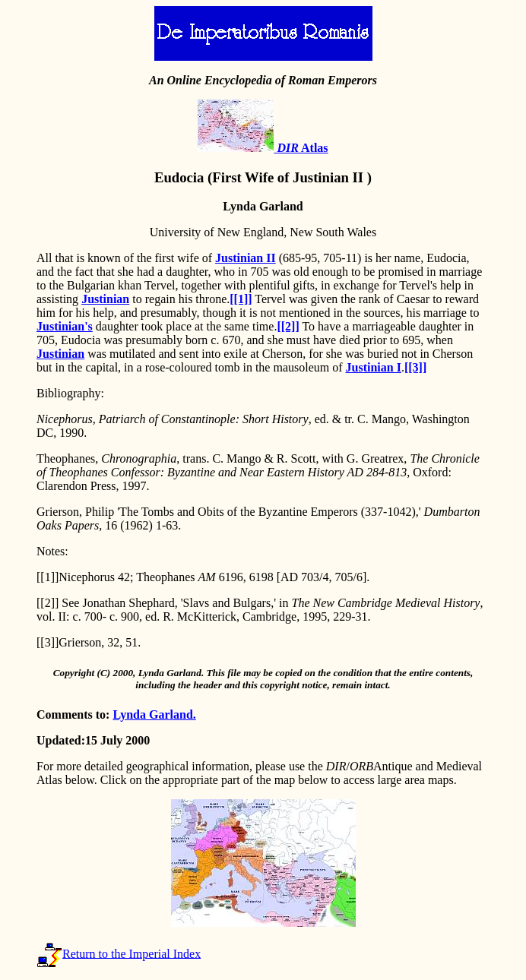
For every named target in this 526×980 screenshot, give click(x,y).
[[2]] (288, 326)
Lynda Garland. (154, 714)
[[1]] (241, 299)
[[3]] (415, 367)
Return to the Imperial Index (131, 953)
